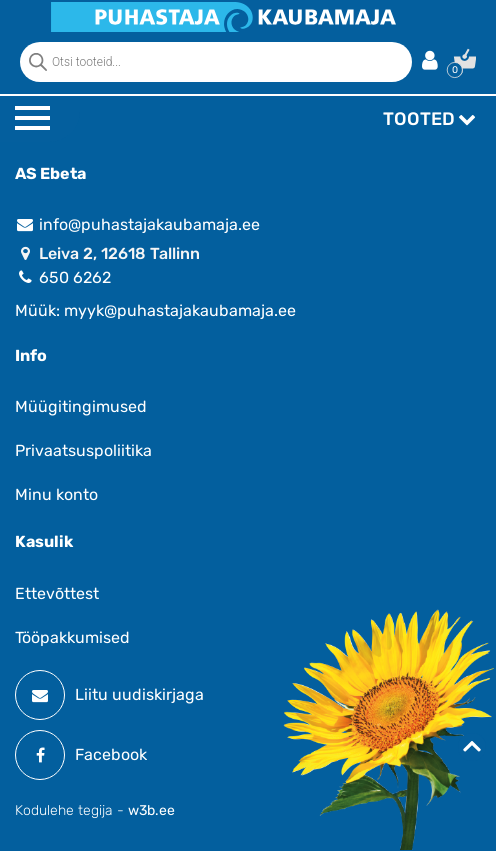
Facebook (81, 755)
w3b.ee (151, 810)
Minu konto (56, 494)
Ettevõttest (57, 593)
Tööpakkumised (72, 637)
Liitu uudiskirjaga (109, 695)
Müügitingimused (81, 406)
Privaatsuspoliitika (83, 450)
